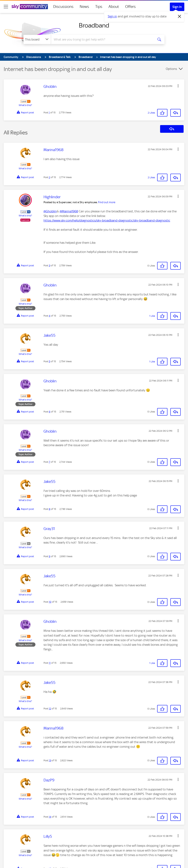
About (114, 7)
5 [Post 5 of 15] (49, 361)
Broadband (94, 25)
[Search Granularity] (37, 39)
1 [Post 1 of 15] (49, 113)
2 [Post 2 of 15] (49, 177)
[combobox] (102, 39)
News (84, 7)
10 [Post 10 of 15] (50, 602)
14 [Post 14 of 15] (50, 817)
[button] (178, 86)
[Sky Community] (30, 7)
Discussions (63, 7)
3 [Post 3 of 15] (49, 265)
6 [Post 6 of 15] (50, 412)
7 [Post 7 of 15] (49, 462)
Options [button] (171, 69)
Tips (99, 7)
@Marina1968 (69, 211)
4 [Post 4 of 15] (50, 316)
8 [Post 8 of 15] (50, 509)
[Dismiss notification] (180, 17)
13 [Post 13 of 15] (50, 760)
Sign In (177, 7)
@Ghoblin (50, 211)
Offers (130, 7)
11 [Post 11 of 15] (50, 663)
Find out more (107, 202)
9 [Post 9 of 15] (50, 556)
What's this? (25, 105)
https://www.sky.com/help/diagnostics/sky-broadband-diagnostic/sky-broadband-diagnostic (107, 220)
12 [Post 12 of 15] (50, 709)
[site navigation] (6, 7)
